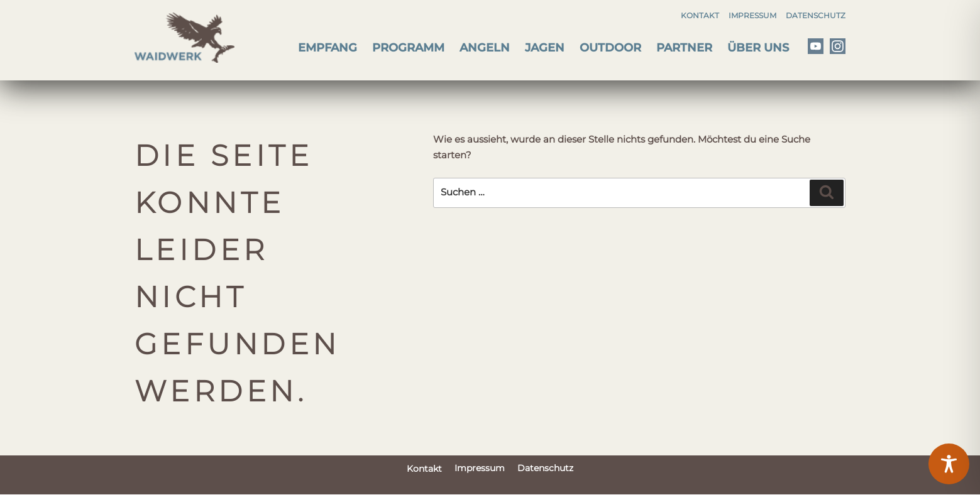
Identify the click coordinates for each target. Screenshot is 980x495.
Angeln (485, 48)
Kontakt (700, 15)
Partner (684, 48)
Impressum (752, 15)
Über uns (758, 48)
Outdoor (610, 48)
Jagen (545, 48)
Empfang (328, 48)
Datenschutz (816, 15)
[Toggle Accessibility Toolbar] (949, 464)
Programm (408, 48)
